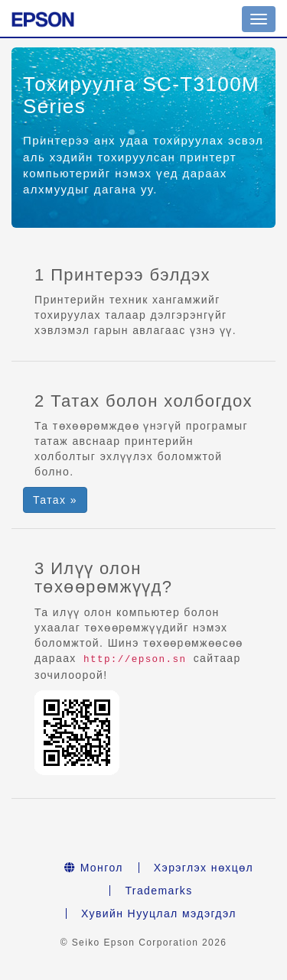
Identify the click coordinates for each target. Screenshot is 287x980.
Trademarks (158, 891)
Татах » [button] (55, 500)
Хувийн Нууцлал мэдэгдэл (159, 913)
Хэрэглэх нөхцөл (204, 868)
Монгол (94, 868)
